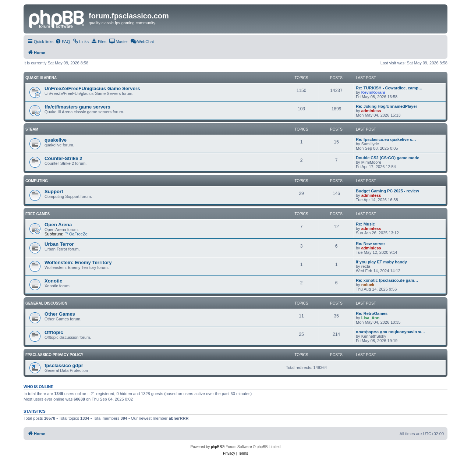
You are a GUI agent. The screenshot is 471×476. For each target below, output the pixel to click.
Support (54, 191)
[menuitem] (63, 42)
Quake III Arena (41, 78)
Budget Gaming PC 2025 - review (387, 191)
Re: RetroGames (372, 313)
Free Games (38, 214)
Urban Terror (59, 244)
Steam (32, 129)
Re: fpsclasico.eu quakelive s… (386, 139)
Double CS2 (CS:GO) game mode (387, 158)
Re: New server (371, 244)
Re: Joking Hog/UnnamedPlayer (387, 106)
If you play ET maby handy (381, 262)
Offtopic (54, 332)
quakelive (56, 140)
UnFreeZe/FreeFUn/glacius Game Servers (92, 88)
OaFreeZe (76, 234)
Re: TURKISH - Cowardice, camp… (389, 88)
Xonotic (53, 281)
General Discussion (46, 303)
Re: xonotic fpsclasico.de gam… (387, 280)
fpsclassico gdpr (64, 365)
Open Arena (58, 225)
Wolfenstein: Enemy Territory (78, 262)
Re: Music (365, 224)
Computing (37, 181)
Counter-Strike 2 (63, 158)
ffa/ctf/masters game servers (77, 107)
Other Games (60, 314)
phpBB (216, 447)
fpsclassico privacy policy (54, 355)
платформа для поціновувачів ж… (390, 332)
